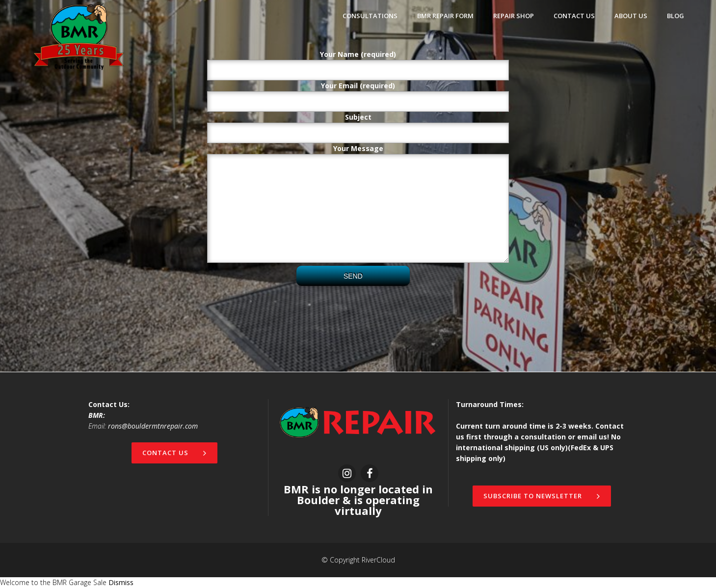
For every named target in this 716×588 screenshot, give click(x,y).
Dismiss (121, 582)
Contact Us (174, 453)
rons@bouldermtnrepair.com (153, 426)
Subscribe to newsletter (542, 496)
